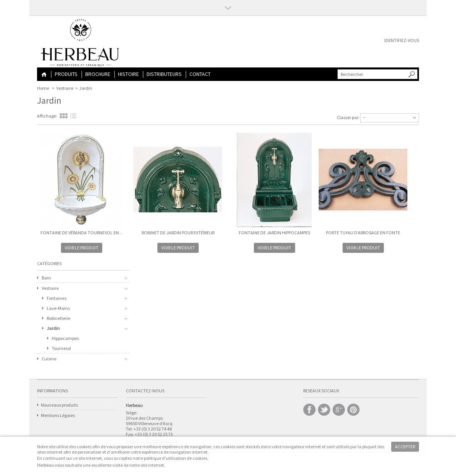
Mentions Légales (58, 415)
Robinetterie (58, 318)
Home (44, 75)
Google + (339, 410)
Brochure (98, 74)
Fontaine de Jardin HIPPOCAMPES (274, 233)
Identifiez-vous (402, 40)
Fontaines (57, 298)
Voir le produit (82, 248)
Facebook (309, 410)
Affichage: (47, 116)
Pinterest (353, 410)
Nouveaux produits (59, 405)
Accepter (405, 447)
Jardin (53, 328)
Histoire (128, 74)
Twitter (324, 410)
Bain (46, 278)
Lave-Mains (58, 308)
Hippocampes (65, 338)
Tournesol (61, 348)
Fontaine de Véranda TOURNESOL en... (81, 233)
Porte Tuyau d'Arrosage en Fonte (363, 233)
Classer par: (348, 117)
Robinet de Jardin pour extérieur (178, 233)
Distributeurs (164, 74)
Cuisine (49, 359)
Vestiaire (65, 88)
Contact (200, 74)
